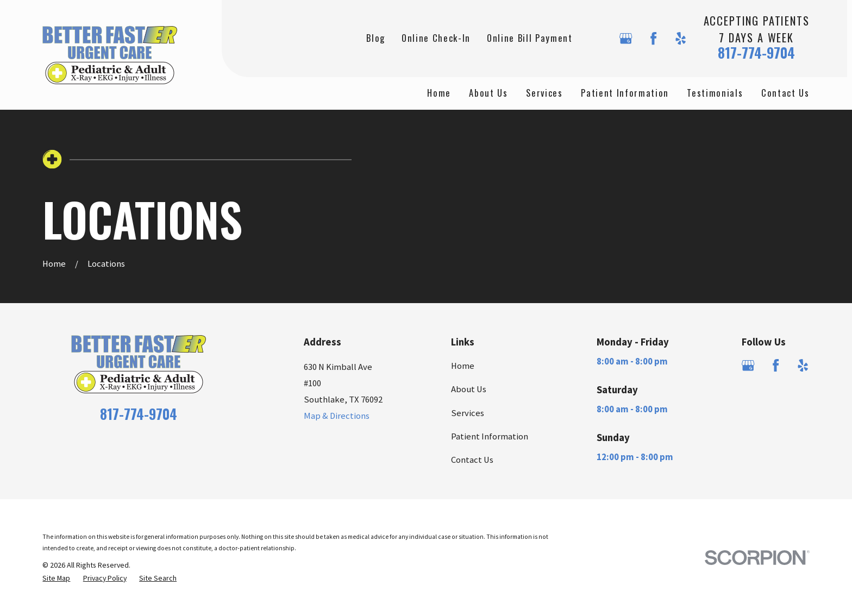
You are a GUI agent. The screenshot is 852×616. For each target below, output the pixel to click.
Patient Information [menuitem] (625, 93)
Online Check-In (436, 38)
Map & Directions (337, 416)
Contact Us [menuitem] (785, 93)
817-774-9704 (756, 52)
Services (468, 413)
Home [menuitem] (439, 93)
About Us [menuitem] (488, 93)
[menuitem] (56, 578)
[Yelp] (681, 38)
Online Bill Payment (530, 38)
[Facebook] (653, 38)
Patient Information (490, 436)
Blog (376, 38)
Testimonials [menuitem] (715, 93)
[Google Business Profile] (626, 38)
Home (463, 366)
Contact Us (472, 460)
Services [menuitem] (544, 93)
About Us (469, 389)
